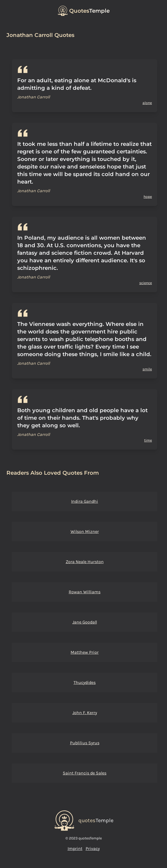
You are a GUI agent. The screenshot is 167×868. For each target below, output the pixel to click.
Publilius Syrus (85, 743)
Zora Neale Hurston (85, 562)
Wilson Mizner (85, 531)
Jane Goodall (85, 622)
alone (147, 103)
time (148, 440)
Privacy (93, 848)
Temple (89, 11)
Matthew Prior (85, 652)
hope (148, 197)
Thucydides (85, 682)
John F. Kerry (85, 713)
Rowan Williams (85, 592)
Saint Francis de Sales (85, 773)
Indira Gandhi (85, 501)
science (146, 283)
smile (147, 369)
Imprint (75, 848)
